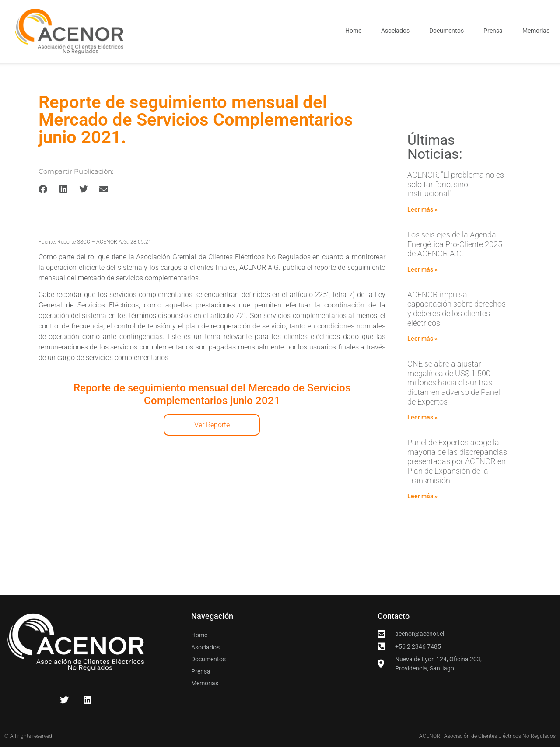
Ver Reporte (212, 425)
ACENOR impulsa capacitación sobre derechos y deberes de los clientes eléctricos (457, 309)
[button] (43, 189)
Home (353, 31)
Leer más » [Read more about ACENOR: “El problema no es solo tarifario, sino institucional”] (422, 209)
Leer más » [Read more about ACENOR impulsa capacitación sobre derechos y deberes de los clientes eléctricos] (422, 339)
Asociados (395, 31)
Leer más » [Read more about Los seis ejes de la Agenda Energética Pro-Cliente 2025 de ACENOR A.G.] (422, 269)
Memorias (536, 31)
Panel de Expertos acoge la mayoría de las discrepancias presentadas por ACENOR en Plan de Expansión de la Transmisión (457, 461)
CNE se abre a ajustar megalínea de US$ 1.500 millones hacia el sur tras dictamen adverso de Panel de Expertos (454, 382)
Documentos (446, 31)
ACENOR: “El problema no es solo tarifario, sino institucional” (456, 184)
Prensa (493, 31)
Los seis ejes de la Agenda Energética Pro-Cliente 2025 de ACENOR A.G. (455, 244)
